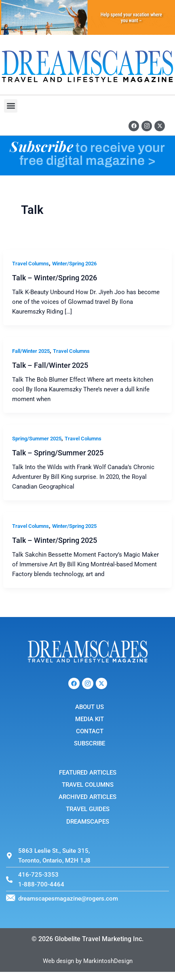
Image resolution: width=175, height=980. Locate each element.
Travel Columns (31, 264)
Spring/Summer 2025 (37, 439)
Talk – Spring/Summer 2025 (58, 453)
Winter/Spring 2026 (74, 264)
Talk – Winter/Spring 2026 (55, 278)
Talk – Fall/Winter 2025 (50, 365)
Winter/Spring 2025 (74, 526)
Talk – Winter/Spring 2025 (55, 540)
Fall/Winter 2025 (31, 351)
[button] (11, 106)
